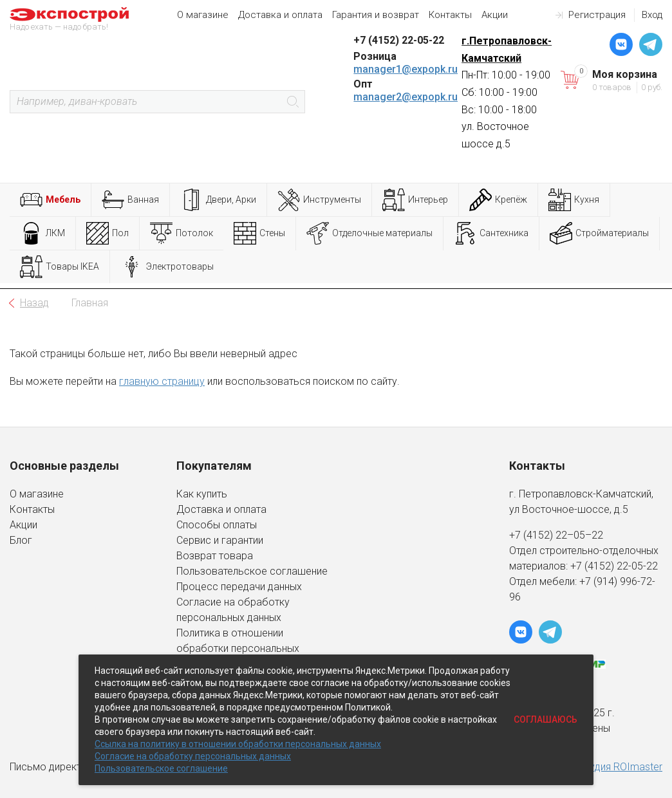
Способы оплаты (217, 525)
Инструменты (319, 200)
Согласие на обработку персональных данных (193, 756)
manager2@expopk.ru (406, 97)
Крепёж (498, 200)
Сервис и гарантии (220, 540)
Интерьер (415, 200)
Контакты (450, 15)
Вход (652, 15)
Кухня (574, 200)
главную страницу (162, 381)
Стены (259, 233)
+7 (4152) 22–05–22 (556, 535)
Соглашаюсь (546, 719)
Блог (21, 540)
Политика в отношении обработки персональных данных (238, 648)
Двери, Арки (218, 200)
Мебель (50, 200)
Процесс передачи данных (239, 587)
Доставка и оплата (280, 15)
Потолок (182, 233)
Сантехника (491, 233)
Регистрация (597, 15)
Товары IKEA (60, 267)
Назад (34, 303)
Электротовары (167, 267)
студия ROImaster (621, 767)
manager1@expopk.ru (406, 69)
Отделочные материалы (369, 233)
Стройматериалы (599, 233)
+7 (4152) (593, 566)
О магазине (203, 15)
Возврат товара (215, 556)
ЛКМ (42, 233)
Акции (495, 15)
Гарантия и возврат (376, 15)
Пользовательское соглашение (252, 571)
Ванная (130, 200)
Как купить (202, 494)
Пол (107, 233)
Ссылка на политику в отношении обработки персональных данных (238, 744)
